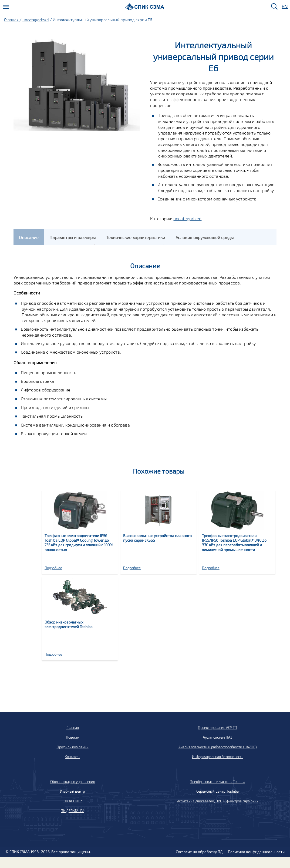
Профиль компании (73, 747)
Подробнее (53, 568)
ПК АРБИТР (73, 801)
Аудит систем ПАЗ (217, 737)
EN (284, 7)
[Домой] (145, 7)
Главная (11, 20)
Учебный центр (72, 791)
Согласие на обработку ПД (199, 852)
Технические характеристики (136, 237)
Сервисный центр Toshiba (217, 791)
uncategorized (36, 20)
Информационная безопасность (218, 757)
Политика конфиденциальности (256, 852)
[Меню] (6, 7)
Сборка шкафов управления (73, 782)
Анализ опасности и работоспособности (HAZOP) (218, 747)
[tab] (29, 237)
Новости (73, 737)
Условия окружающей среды (205, 237)
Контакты (72, 757)
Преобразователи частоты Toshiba (217, 782)
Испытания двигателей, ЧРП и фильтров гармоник (217, 801)
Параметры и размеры (72, 237)
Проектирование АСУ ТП (217, 728)
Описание (29, 237)
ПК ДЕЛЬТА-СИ (72, 811)
